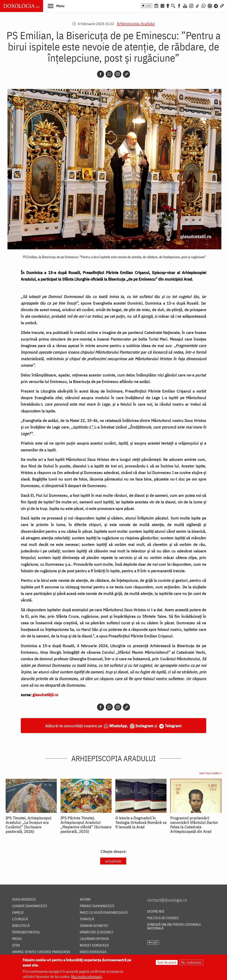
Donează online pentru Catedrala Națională (174, 927)
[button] (56, 6)
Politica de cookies (163, 918)
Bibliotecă (21, 926)
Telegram (173, 726)
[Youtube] (185, 5)
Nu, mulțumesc (192, 963)
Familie (18, 913)
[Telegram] (216, 5)
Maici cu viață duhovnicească (104, 913)
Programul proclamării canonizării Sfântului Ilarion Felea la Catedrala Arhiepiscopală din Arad (194, 825)
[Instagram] (191, 5)
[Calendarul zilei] (162, 5)
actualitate (113, 861)
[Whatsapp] (109, 74)
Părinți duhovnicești (97, 906)
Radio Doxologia (93, 952)
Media (17, 939)
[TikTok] (197, 5)
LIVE (148, 6)
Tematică (87, 919)
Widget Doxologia (94, 945)
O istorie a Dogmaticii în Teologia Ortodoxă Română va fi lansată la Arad (141, 822)
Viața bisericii (24, 900)
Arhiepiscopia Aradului (136, 23)
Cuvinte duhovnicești (30, 906)
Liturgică (20, 919)
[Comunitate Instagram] (210, 5)
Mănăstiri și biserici (97, 932)
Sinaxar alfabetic (94, 926)
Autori (85, 900)
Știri (16, 945)
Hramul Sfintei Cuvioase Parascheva (41, 952)
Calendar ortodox (94, 939)
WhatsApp (118, 726)
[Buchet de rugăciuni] (168, 5)
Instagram (144, 726)
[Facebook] (179, 5)
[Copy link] (126, 74)
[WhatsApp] (204, 5)
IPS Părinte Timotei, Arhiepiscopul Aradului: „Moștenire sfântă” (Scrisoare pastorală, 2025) (86, 825)
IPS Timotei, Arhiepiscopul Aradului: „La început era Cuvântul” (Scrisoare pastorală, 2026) (28, 825)
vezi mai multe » (210, 773)
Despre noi (156, 912)
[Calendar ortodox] (156, 5)
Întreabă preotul (26, 932)
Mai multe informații (87, 977)
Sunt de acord (167, 963)
